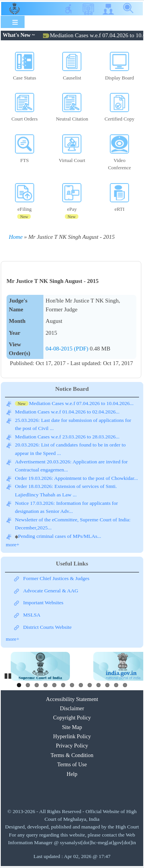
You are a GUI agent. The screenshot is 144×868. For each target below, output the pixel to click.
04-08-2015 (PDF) (68, 349)
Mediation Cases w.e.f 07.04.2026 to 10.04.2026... (81, 403)
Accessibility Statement (72, 699)
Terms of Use (72, 764)
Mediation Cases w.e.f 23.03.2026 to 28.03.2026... (67, 437)
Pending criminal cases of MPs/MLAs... (60, 536)
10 (98, 685)
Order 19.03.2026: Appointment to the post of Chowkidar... (76, 478)
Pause (8, 675)
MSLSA (32, 615)
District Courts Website (47, 627)
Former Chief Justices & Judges (56, 578)
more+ (12, 545)
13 (125, 685)
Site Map (72, 727)
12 (116, 685)
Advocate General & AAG (51, 591)
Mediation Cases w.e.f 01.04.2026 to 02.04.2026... (67, 412)
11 (107, 685)
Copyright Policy (72, 718)
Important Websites (43, 603)
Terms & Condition (72, 755)
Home (16, 237)
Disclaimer (72, 708)
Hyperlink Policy (72, 736)
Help (72, 774)
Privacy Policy (72, 746)
